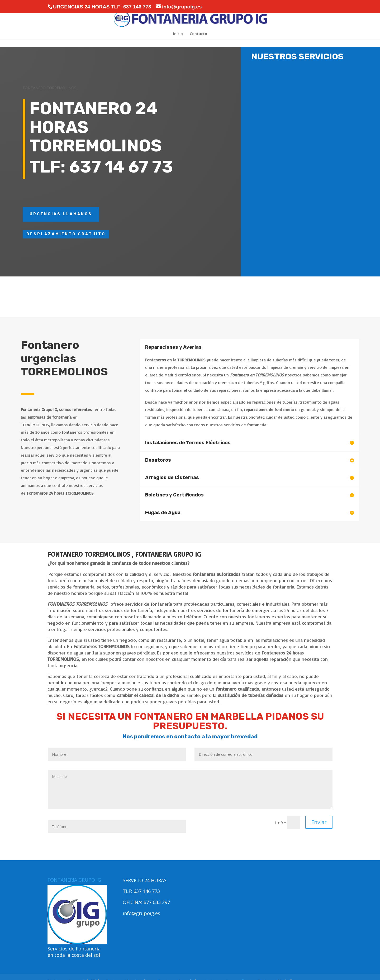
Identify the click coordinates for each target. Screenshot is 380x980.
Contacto (198, 34)
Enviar (319, 822)
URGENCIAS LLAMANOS (61, 214)
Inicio (178, 34)
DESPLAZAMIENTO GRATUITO (66, 234)
